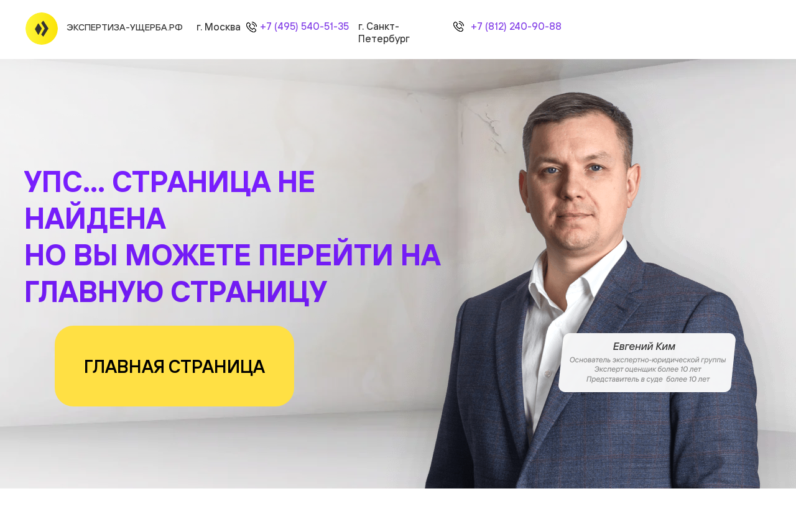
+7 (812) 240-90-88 (516, 26)
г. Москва (219, 27)
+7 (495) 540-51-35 (304, 26)
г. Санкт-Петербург (384, 32)
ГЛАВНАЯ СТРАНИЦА (174, 366)
